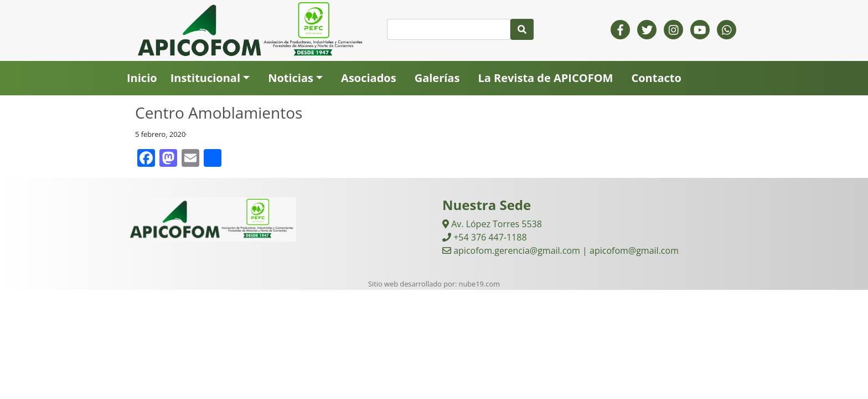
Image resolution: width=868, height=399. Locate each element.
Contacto (656, 78)
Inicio (142, 78)
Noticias (291, 78)
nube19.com (479, 284)
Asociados (369, 78)
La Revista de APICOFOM (545, 78)
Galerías (437, 78)
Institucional (205, 78)
